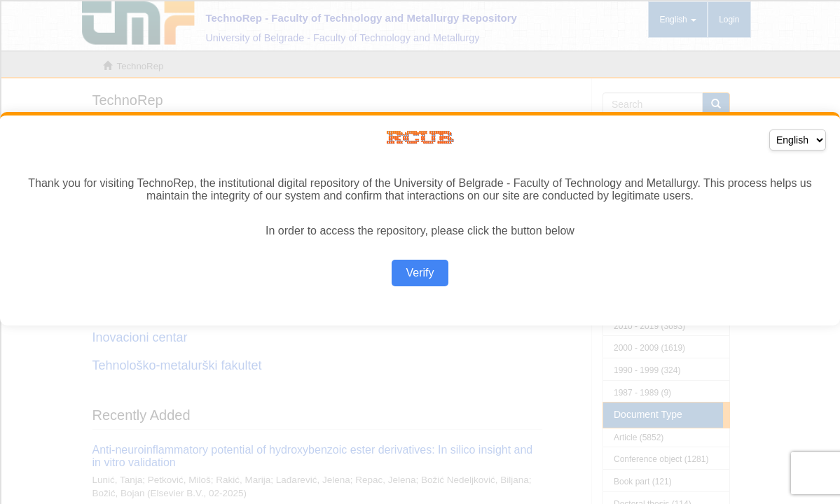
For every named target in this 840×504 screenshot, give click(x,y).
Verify (420, 273)
